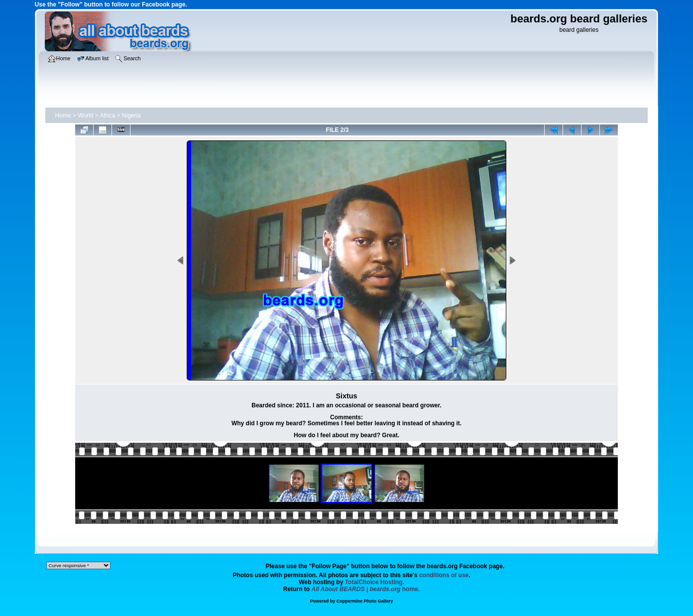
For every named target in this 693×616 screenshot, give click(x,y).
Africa (107, 116)
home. (366, 589)
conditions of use (444, 575)
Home (63, 116)
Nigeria (131, 116)
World (85, 116)
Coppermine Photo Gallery (365, 601)
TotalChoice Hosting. (375, 582)
